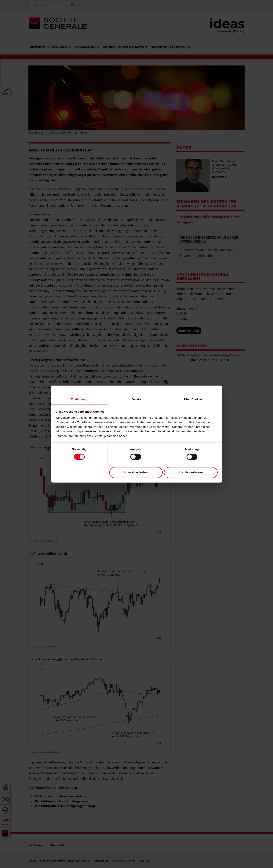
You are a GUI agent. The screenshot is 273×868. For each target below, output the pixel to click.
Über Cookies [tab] (193, 399)
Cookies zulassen (191, 473)
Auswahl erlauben (136, 473)
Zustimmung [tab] (80, 399)
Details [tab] (136, 399)
